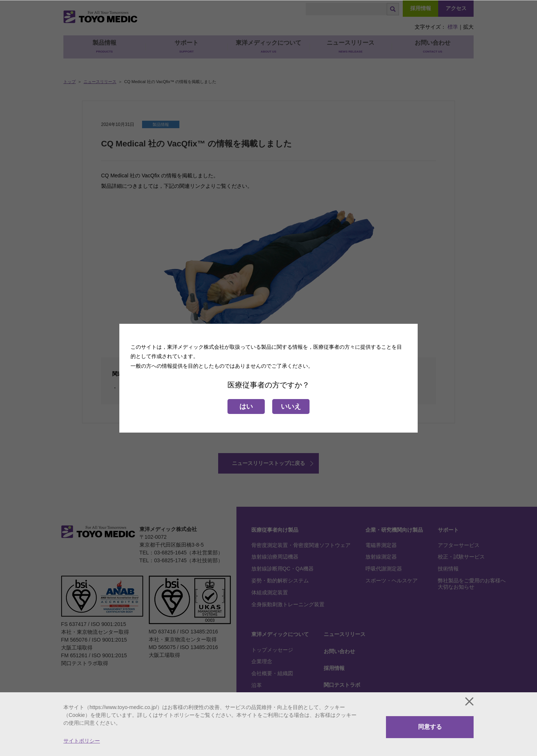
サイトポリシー (82, 741)
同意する (430, 727)
